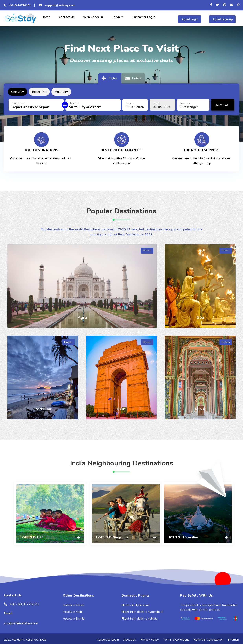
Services (117, 17)
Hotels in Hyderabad (136, 605)
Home (46, 17)
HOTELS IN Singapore (112, 537)
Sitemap (233, 640)
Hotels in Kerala (74, 605)
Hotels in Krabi (73, 612)
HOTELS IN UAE (32, 537)
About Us (130, 640)
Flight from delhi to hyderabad (142, 612)
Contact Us (66, 17)
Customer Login (143, 17)
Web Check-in (93, 17)
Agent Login (190, 19)
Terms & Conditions (176, 640)
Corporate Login (108, 640)
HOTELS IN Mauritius (183, 537)
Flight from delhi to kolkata (140, 619)
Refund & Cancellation (208, 640)
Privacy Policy (150, 640)
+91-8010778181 (17, 5)
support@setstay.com (57, 5)
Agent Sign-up (222, 19)
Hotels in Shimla (74, 619)
